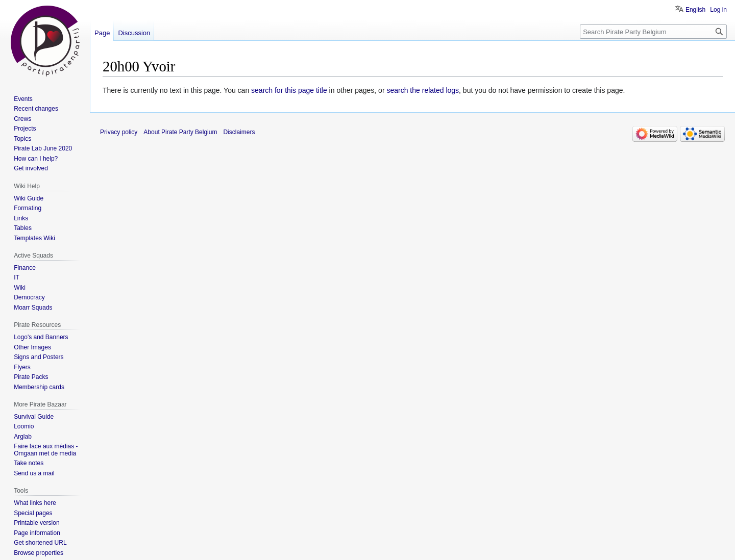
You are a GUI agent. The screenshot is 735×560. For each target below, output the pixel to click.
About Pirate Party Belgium (180, 132)
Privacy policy (119, 132)
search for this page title (289, 90)
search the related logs (423, 90)
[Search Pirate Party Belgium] (653, 32)
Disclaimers (239, 132)
